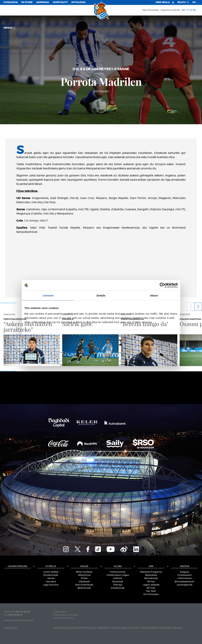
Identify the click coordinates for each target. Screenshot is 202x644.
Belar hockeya (84, 572)
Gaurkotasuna (17, 566)
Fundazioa (11, 2)
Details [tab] (101, 295)
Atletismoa (84, 575)
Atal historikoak (84, 585)
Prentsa (118, 585)
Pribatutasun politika (65, 615)
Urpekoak (84, 582)
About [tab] (154, 295)
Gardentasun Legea (118, 575)
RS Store (27, 2)
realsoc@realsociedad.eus (19, 620)
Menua (9, 28)
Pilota (84, 578)
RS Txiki (151, 588)
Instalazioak (118, 588)
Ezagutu (185, 572)
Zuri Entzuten (151, 594)
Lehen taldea (51, 572)
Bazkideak (151, 575)
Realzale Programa (151, 572)
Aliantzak (118, 582)
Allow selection (101, 357)
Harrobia (51, 582)
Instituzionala (118, 572)
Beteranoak (84, 588)
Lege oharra (60, 612)
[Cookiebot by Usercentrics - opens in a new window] (162, 285)
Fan (151, 566)
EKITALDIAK (79, 2)
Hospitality (60, 2)
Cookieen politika (64, 618)
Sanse (51, 578)
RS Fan (151, 582)
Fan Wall (151, 591)
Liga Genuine (51, 585)
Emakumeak (51, 575)
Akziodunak (151, 578)
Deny (49, 357)
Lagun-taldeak (151, 585)
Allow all (153, 357)
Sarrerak (43, 2)
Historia (118, 578)
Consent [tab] (48, 295)
